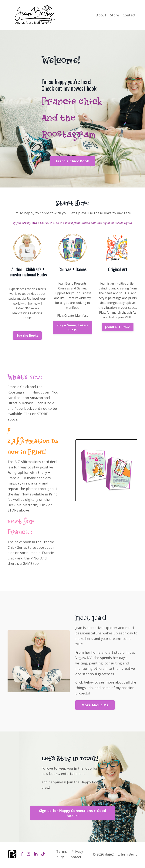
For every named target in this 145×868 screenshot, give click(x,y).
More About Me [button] (95, 706)
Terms (62, 853)
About (101, 15)
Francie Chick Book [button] (72, 161)
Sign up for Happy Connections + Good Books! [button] (73, 815)
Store (115, 15)
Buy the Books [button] (27, 335)
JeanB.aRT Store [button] (118, 327)
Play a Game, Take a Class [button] (73, 327)
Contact (129, 15)
